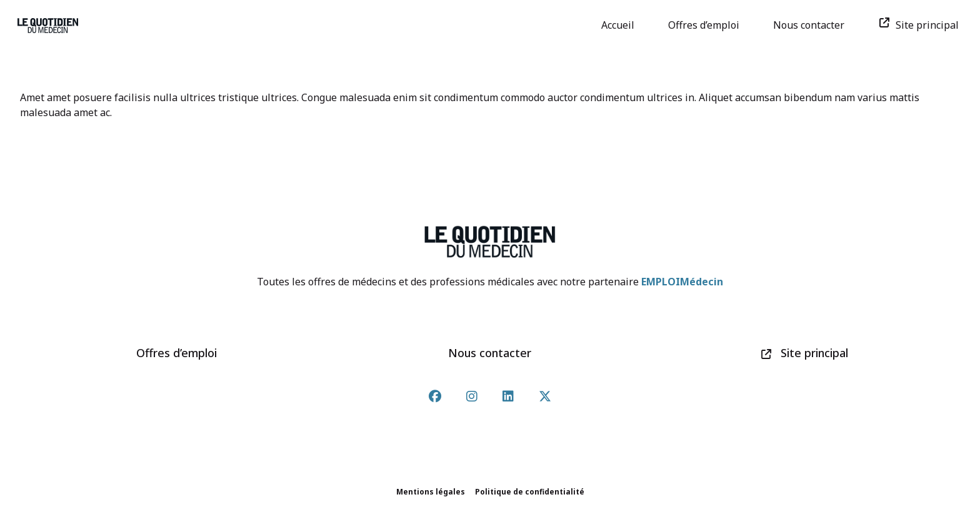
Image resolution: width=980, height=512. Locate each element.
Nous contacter (813, 25)
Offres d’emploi (708, 25)
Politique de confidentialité (530, 492)
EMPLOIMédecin (682, 282)
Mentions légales (431, 492)
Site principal (923, 25)
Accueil (622, 25)
